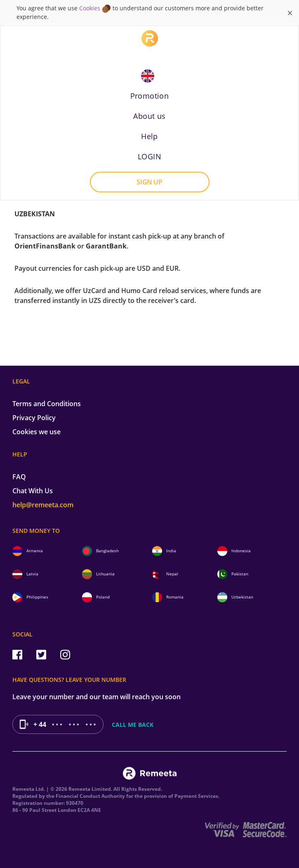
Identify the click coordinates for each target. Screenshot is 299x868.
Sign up (149, 182)
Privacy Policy (34, 418)
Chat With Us (33, 491)
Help (149, 136)
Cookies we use (36, 432)
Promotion (150, 96)
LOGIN (149, 156)
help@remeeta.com (43, 505)
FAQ (19, 477)
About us (149, 116)
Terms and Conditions (47, 404)
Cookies (90, 8)
